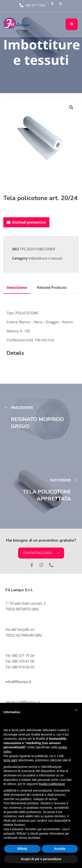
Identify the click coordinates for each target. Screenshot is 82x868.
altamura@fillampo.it (23, 702)
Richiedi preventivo (26, 222)
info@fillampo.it (18, 682)
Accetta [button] (60, 849)
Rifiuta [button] (22, 849)
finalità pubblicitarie (52, 784)
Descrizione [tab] (17, 288)
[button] (71, 107)
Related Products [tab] (52, 288)
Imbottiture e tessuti (45, 258)
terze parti (10, 760)
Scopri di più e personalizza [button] (41, 859)
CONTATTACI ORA (41, 553)
